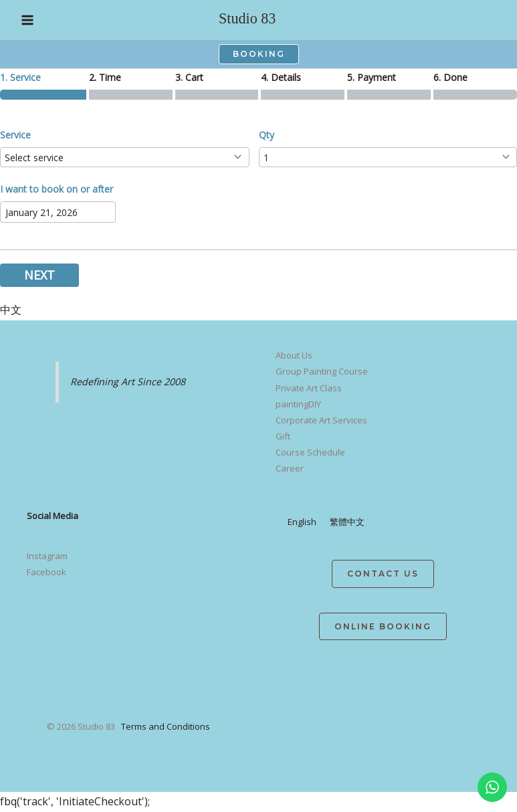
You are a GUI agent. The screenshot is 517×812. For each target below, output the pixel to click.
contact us (383, 574)
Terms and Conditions (166, 726)
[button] (259, 54)
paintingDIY (298, 404)
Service (15, 135)
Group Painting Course (322, 371)
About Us (294, 355)
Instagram (47, 556)
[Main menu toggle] (27, 20)
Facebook (46, 572)
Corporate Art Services (321, 420)
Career (290, 468)
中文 (11, 310)
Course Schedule (310, 452)
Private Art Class (309, 388)
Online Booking (383, 626)
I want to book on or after (57, 189)
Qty (267, 135)
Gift (283, 436)
